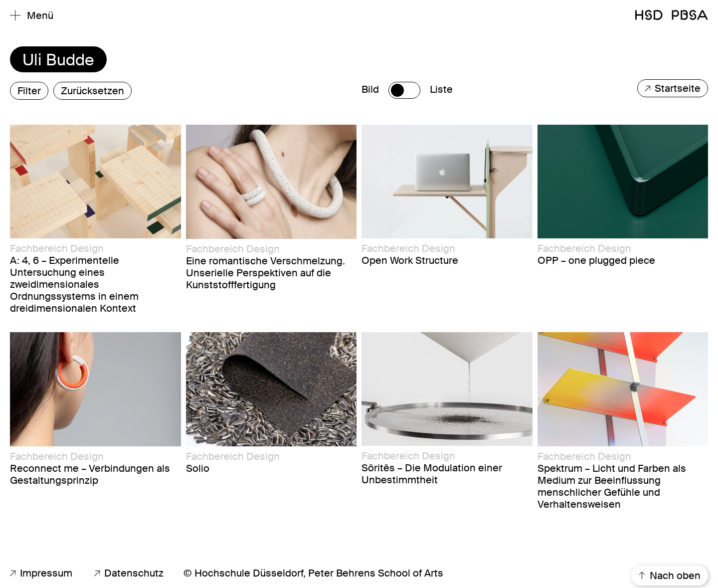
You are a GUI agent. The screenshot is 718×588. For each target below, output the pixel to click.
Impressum (41, 573)
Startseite (673, 88)
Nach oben (670, 576)
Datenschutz (129, 573)
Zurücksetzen (92, 91)
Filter (29, 91)
